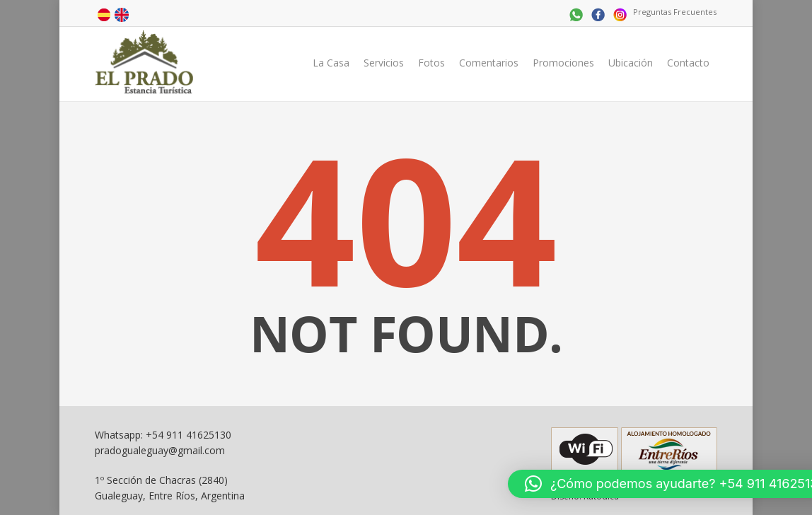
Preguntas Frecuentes (675, 12)
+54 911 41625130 (188, 435)
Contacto (688, 63)
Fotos (431, 63)
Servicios (384, 63)
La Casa (331, 63)
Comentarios (489, 63)
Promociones (563, 63)
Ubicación (631, 63)
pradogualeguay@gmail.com (160, 450)
